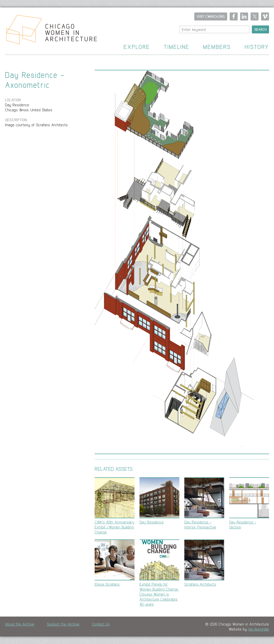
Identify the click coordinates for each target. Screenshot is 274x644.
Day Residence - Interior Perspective (204, 503)
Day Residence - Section (249, 503)
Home (48, 31)
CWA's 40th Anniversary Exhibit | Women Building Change (115, 506)
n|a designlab (259, 629)
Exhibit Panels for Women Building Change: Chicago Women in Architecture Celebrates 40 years (159, 573)
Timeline (176, 47)
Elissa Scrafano (115, 563)
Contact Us (101, 624)
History (257, 47)
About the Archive (20, 624)
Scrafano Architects (204, 563)
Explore (137, 47)
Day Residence (159, 501)
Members (217, 47)
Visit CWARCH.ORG (211, 16)
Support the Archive (63, 624)
